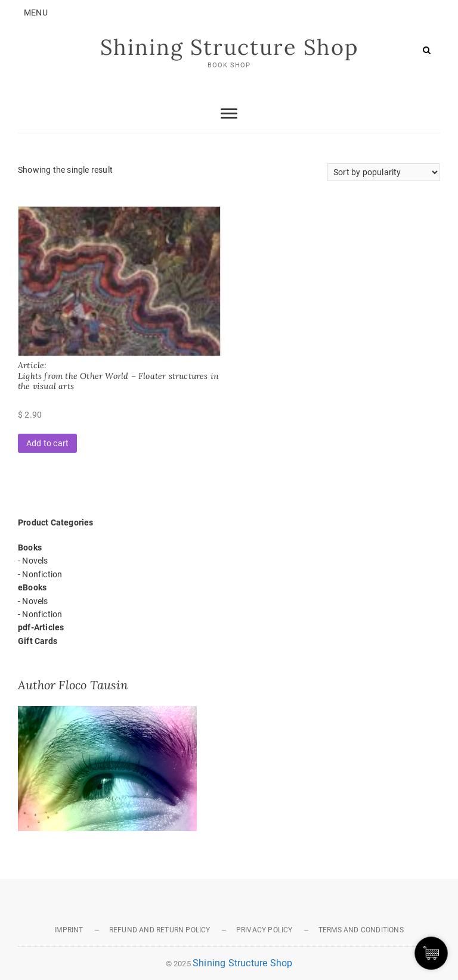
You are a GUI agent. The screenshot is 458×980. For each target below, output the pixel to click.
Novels (35, 561)
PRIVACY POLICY (264, 930)
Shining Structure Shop (229, 47)
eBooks (32, 587)
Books (30, 547)
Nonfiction (42, 574)
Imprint (69, 930)
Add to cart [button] (47, 443)
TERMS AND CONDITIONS (361, 930)
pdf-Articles (41, 627)
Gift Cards (38, 641)
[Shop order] (384, 172)
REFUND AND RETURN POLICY (160, 930)
